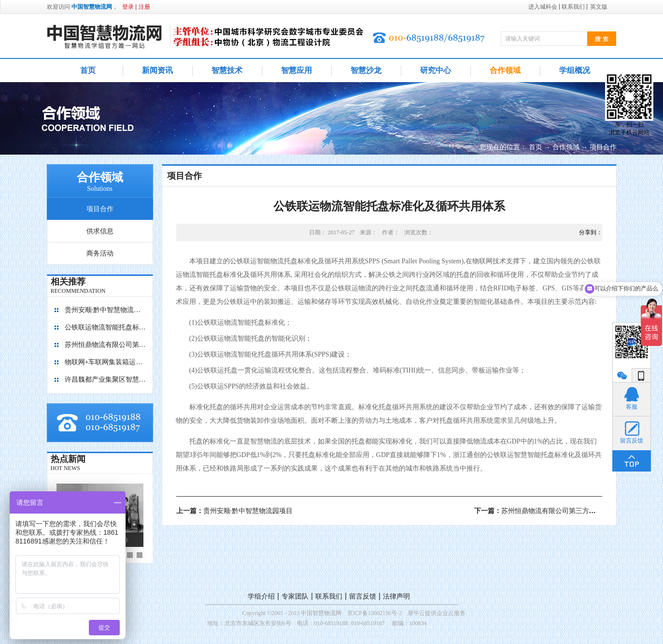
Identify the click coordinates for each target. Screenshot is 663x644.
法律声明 (396, 596)
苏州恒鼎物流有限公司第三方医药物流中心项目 (106, 345)
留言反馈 (363, 596)
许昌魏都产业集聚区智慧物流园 (106, 379)
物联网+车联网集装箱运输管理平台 (106, 362)
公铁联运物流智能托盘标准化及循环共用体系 (106, 327)
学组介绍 (261, 596)
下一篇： (559, 511)
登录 (128, 7)
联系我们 (329, 596)
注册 (144, 7)
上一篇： (235, 511)
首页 (88, 70)
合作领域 (566, 147)
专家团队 (295, 596)
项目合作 (603, 147)
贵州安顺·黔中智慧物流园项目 (106, 310)
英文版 (599, 7)
